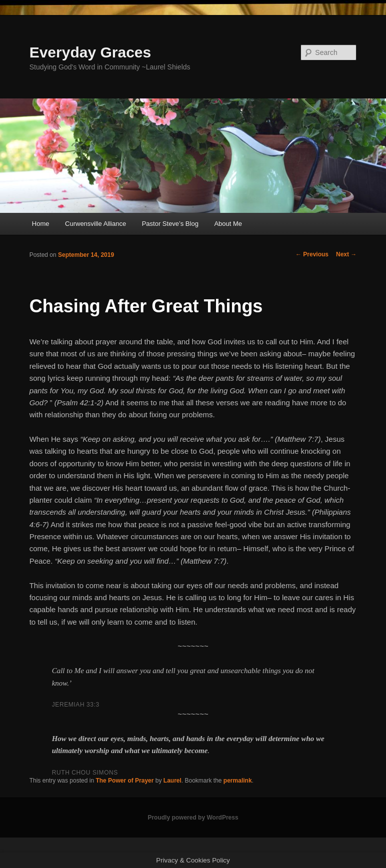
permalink (238, 781)
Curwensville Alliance (95, 224)
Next (346, 254)
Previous (312, 254)
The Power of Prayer (124, 781)
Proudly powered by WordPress (193, 818)
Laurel (172, 781)
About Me (228, 224)
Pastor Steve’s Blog (170, 224)
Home (41, 224)
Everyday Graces (90, 52)
